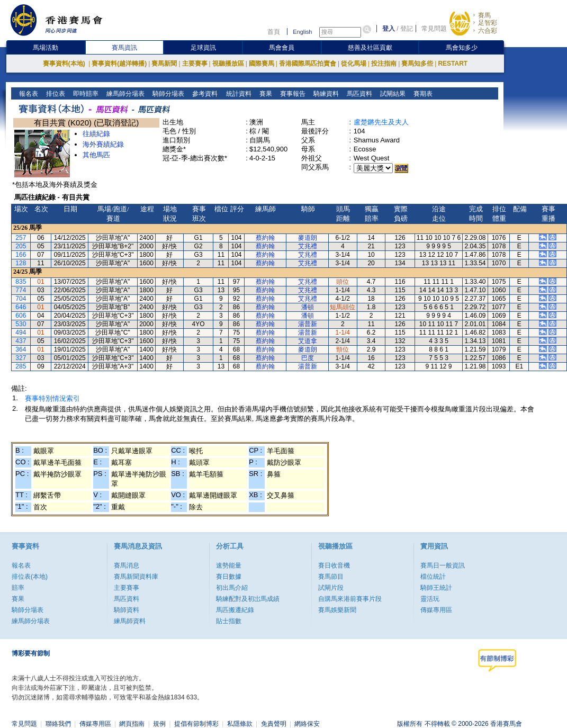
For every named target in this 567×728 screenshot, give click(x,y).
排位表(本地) (30, 577)
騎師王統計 (436, 588)
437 (21, 341)
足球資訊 (203, 48)
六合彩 (488, 31)
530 (21, 324)
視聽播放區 (228, 64)
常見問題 (434, 29)
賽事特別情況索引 (52, 398)
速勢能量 (229, 565)
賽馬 (484, 15)
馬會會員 (282, 48)
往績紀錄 (96, 134)
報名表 (28, 94)
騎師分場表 (168, 94)
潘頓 (308, 307)
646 (21, 307)
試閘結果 (391, 94)
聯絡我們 (58, 724)
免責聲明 (274, 724)
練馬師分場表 (125, 94)
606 (21, 316)
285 (21, 366)
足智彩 (488, 23)
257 (21, 238)
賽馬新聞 (164, 64)
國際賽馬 (262, 64)
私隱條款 (240, 724)
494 (21, 332)
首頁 (274, 32)
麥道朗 (308, 238)
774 (21, 290)
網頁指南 (132, 724)
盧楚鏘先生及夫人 (381, 122)
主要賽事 (195, 64)
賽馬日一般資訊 (443, 565)
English (302, 32)
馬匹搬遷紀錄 (235, 610)
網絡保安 (307, 724)
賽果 (264, 94)
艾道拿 (308, 341)
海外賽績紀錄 (103, 144)
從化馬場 (354, 64)
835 (21, 282)
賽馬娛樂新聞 (337, 610)
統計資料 (237, 94)
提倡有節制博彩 (196, 724)
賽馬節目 (331, 577)
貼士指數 (229, 621)
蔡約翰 (265, 238)
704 (21, 299)
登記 (407, 29)
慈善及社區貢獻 (370, 48)
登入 (389, 29)
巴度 (308, 358)
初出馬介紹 (232, 588)
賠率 (18, 588)
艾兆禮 (308, 246)
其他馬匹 (96, 155)
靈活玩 (430, 599)
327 (21, 358)
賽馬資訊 (124, 48)
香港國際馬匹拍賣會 (308, 64)
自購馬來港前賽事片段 (350, 599)
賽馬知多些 (417, 64)
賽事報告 (291, 94)
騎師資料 (127, 610)
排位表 (55, 94)
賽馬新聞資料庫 (136, 577)
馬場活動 (46, 48)
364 (21, 349)
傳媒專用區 (436, 610)
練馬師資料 (130, 621)
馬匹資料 (358, 94)
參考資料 (204, 94)
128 (21, 263)
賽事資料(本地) (65, 64)
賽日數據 (229, 577)
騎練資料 (325, 94)
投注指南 (384, 64)
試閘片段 (331, 588)
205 (21, 246)
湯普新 (308, 324)
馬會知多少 (462, 48)
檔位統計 (433, 577)
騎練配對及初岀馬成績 (248, 599)
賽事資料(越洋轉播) (119, 64)
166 (21, 255)
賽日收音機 (334, 565)
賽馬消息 (127, 565)
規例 (159, 724)
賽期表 (422, 94)
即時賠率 (85, 94)
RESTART (453, 64)
